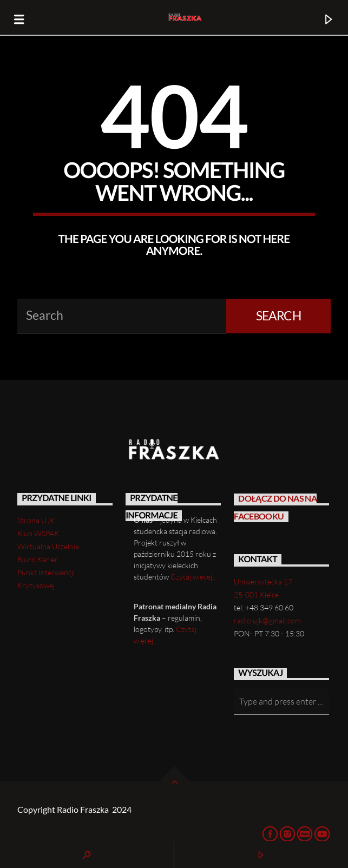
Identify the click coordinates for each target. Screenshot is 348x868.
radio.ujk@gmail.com (267, 620)
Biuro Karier (38, 559)
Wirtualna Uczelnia (48, 546)
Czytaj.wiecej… (194, 577)
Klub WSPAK (38, 533)
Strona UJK (36, 520)
